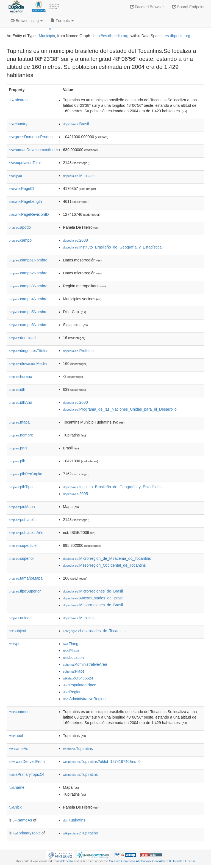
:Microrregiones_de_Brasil (93, 591)
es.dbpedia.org (178, 36)
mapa (19, 422)
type (15, 176)
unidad (20, 618)
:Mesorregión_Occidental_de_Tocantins (104, 565)
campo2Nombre (28, 273)
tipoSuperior (25, 591)
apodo (20, 227)
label (16, 736)
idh (17, 389)
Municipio (47, 36)
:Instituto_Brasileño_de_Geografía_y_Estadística (112, 247)
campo (20, 240)
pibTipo (21, 487)
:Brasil (76, 124)
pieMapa (22, 507)
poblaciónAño (26, 533)
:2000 (75, 402)
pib (17, 461)
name (17, 787)
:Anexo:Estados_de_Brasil (93, 598)
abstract (19, 100)
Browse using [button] (27, 21)
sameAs (18, 749)
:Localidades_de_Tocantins (94, 631)
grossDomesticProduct (31, 137)
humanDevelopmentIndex (34, 150)
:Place (71, 651)
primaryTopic (27, 833)
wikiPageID (21, 189)
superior (21, 558)
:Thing (71, 644)
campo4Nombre (28, 299)
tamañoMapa (26, 578)
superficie (23, 545)
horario (20, 376)
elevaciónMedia (28, 364)
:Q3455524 (78, 678)
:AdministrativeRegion (84, 699)
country (18, 124)
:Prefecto (78, 351)
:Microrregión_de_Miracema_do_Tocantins (107, 558)
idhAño (20, 402)
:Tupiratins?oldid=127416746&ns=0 (102, 761)
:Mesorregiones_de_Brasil (93, 605)
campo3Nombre (28, 286)
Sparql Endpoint (188, 7)
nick (15, 807)
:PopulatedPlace (80, 685)
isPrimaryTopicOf (26, 774)
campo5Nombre (28, 312)
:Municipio (79, 176)
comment (20, 712)
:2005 (75, 494)
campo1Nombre (28, 260)
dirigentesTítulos (29, 351)
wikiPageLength (25, 201)
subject (17, 631)
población (23, 520)
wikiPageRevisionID (29, 214)
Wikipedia (66, 861)
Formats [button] (62, 21)
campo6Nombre (28, 325)
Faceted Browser (147, 7)
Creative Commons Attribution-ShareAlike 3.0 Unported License (152, 861)
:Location (73, 657)
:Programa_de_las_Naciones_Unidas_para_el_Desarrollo (120, 409)
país (18, 448)
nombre (21, 435)
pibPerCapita (26, 474)
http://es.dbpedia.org (111, 36)
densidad (22, 338)
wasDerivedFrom (27, 761)
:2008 (75, 240)
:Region (72, 692)
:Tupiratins (78, 749)
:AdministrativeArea (85, 664)
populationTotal (25, 163)
